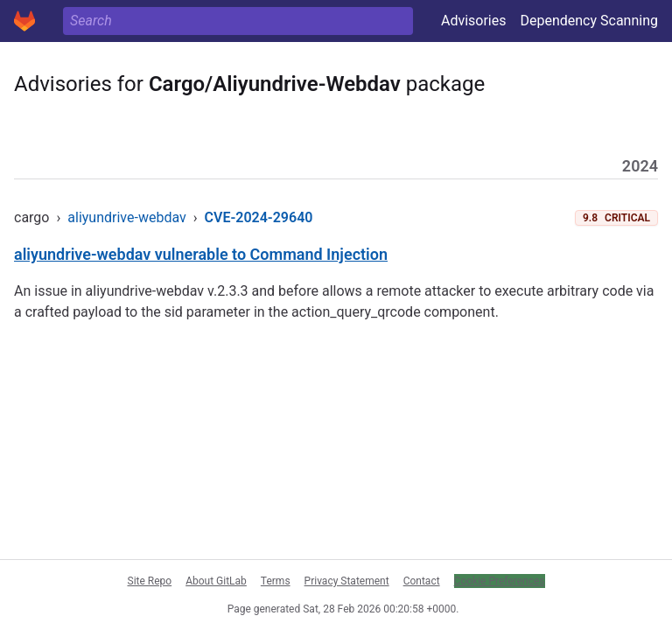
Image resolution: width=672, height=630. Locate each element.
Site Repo (150, 581)
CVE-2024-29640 (259, 217)
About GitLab (216, 581)
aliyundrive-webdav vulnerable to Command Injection (201, 254)
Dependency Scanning (589, 21)
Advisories (474, 21)
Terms (276, 581)
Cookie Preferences (500, 581)
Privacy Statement (347, 581)
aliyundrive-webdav (126, 217)
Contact (422, 581)
